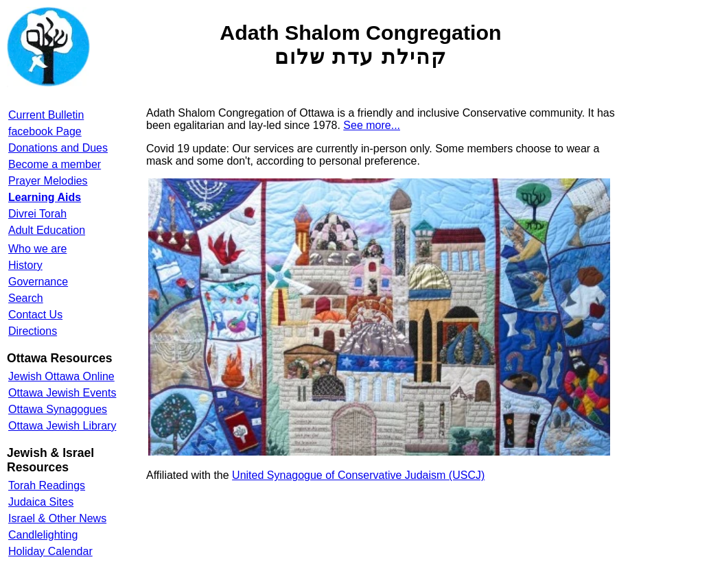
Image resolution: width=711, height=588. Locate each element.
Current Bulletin (46, 115)
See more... (372, 125)
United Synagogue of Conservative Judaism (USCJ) (358, 475)
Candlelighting (43, 535)
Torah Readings (47, 485)
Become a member (55, 164)
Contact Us (35, 315)
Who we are (37, 249)
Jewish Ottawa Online (61, 376)
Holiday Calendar (50, 551)
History (25, 265)
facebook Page (45, 131)
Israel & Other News (57, 518)
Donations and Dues (58, 148)
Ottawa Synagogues (58, 409)
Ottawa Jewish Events (62, 393)
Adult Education (47, 230)
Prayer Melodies (48, 181)
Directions (33, 331)
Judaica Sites (41, 502)
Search (26, 298)
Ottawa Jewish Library (62, 426)
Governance (38, 282)
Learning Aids (45, 197)
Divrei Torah (37, 214)
